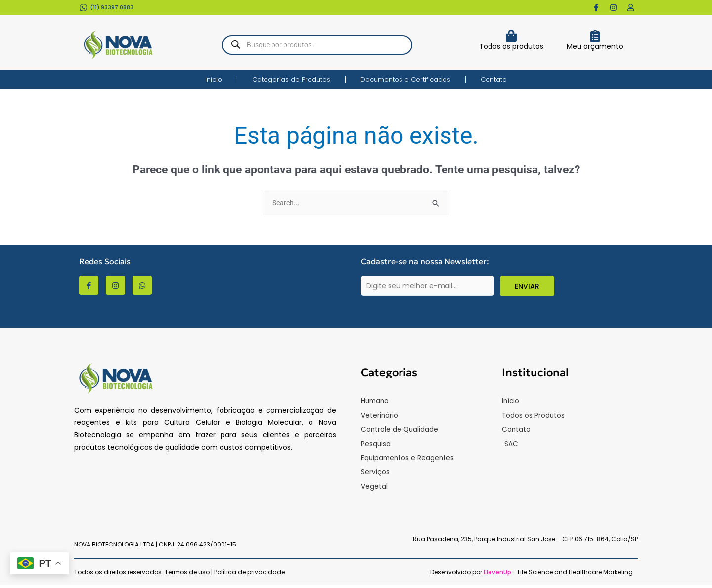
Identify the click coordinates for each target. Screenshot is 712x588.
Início (214, 79)
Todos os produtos (511, 46)
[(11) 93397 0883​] (83, 8)
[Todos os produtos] (511, 36)
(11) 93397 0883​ (112, 7)
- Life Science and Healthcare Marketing (558, 575)
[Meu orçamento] (595, 36)
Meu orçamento (595, 46)
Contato (494, 79)
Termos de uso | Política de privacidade (225, 575)
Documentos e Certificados (405, 79)
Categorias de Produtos (291, 79)
